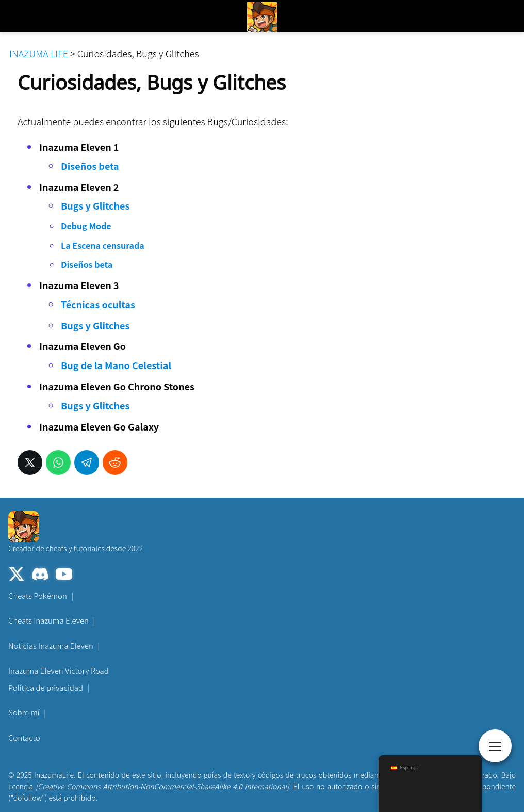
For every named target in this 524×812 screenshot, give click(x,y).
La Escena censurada (103, 245)
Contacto (24, 737)
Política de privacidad (46, 687)
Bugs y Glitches (95, 205)
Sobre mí (24, 712)
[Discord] (40, 575)
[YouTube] (64, 575)
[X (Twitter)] (17, 575)
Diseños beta (90, 166)
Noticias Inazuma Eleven (51, 646)
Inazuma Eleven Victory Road (59, 670)
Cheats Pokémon (38, 595)
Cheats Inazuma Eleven (48, 620)
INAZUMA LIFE (39, 53)
